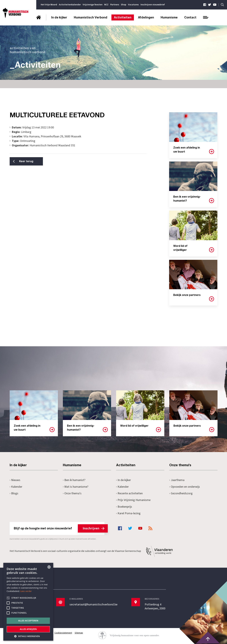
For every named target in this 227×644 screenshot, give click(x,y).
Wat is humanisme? (76, 487)
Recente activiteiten (129, 493)
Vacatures (133, 5)
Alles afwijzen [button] (28, 629)
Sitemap (79, 633)
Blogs (14, 493)
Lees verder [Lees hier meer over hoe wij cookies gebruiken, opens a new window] (26, 591)
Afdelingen (146, 17)
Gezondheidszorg (181, 493)
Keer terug (26, 161)
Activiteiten (123, 17)
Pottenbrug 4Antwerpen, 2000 (155, 607)
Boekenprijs (124, 507)
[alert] (28, 602)
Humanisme (169, 17)
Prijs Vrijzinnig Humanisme (133, 500)
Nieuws (15, 480)
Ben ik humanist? (74, 480)
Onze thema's (72, 493)
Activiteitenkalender (70, 5)
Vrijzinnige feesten (93, 5)
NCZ (106, 5)
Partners (115, 5)
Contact (190, 17)
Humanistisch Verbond (91, 17)
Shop (124, 5)
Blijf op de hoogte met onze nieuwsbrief (59, 528)
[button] (28, 636)
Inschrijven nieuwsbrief (153, 5)
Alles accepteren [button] (28, 621)
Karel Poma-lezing (128, 513)
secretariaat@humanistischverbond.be (93, 605)
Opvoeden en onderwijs (185, 487)
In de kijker (59, 17)
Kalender (16, 487)
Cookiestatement (63, 633)
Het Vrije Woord (49, 5)
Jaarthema (177, 480)
